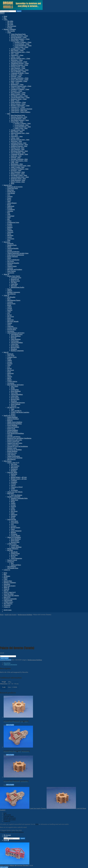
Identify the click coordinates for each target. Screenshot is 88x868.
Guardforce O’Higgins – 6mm (20, 169)
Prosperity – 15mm (16, 91)
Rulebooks (10, 243)
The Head (14, 282)
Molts (13, 183)
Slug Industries (12, 566)
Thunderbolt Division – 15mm (20, 63)
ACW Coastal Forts (13, 445)
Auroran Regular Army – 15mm (20, 97)
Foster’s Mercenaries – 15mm (20, 80)
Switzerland (11, 216)
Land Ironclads (12, 519)
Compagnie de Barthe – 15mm (20, 73)
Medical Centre (15, 281)
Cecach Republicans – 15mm (23, 45)
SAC (9, 313)
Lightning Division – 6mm (19, 143)
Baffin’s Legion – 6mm (18, 174)
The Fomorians (12, 26)
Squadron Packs (12, 245)
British (9, 247)
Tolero (9, 325)
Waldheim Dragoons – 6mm (19, 146)
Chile (9, 214)
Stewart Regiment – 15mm (19, 37)
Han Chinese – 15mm (17, 50)
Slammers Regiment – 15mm (19, 36)
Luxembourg (11, 209)
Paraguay (10, 227)
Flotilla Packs (11, 192)
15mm (9, 33)
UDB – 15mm (15, 83)
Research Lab (15, 279)
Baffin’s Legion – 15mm (18, 94)
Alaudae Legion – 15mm (18, 49)
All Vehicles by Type (13, 407)
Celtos (5, 20)
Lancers (13, 485)
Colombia (10, 231)
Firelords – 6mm (16, 157)
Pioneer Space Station (14, 276)
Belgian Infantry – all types (19, 477)
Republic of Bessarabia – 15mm (20, 106)
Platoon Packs (11, 304)
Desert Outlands (16, 404)
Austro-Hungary (12, 203)
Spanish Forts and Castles (15, 443)
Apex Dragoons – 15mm (18, 68)
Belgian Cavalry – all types (19, 479)
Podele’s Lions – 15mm (21, 47)
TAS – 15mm (15, 54)
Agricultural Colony (17, 334)
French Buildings (12, 425)
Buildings (14, 471)
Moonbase (14, 349)
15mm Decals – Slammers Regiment (22, 109)
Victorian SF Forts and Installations (18, 446)
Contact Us (7, 570)
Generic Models (16, 536)
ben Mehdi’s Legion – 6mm (19, 175)
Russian (13, 557)
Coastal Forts (15, 545)
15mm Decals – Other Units (19, 110)
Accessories (11, 239)
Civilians (14, 484)
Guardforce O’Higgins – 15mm (20, 89)
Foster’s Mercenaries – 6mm (19, 161)
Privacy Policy (4, 832)
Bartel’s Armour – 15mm (18, 104)
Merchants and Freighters (15, 269)
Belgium (10, 208)
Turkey (9, 221)
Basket (6, 578)
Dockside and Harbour (14, 437)
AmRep (10, 307)
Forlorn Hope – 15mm (17, 41)
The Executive (15, 466)
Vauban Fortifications (14, 456)
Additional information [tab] (10, 665)
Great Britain (11, 193)
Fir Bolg (10, 28)
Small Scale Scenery (10, 416)
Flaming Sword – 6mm (18, 148)
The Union (14, 464)
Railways (10, 420)
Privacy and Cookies (10, 820)
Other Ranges (8, 461)
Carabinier (14, 480)
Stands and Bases (16, 565)
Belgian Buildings (13, 432)
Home (5, 16)
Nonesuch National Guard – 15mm (21, 86)
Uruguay (10, 226)
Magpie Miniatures (13, 549)
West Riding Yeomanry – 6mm (20, 120)
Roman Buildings (12, 451)
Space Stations (12, 271)
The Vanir (10, 23)
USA (9, 195)
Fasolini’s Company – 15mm (23, 42)
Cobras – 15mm (15, 57)
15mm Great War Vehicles (15, 492)
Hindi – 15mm (15, 101)
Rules (9, 299)
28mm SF (6, 274)
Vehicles (10, 291)
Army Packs (11, 355)
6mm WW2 (11, 493)
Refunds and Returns (10, 818)
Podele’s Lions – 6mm (21, 128)
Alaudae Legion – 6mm (18, 130)
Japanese (10, 265)
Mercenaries (14, 467)
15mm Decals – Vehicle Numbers (21, 112)
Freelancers (14, 469)
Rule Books (14, 552)
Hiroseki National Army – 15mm (20, 58)
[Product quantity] (8, 656)
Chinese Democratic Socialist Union (18, 253)
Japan (9, 201)
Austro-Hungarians (16, 558)
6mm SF (6, 352)
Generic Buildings (16, 547)
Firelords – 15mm (16, 76)
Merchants (10, 235)
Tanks (13, 409)
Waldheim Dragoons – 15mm (19, 65)
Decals (13, 518)
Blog (5, 18)
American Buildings (13, 427)
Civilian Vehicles (12, 328)
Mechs (9, 378)
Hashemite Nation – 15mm (19, 99)
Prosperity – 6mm (16, 170)
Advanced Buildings (17, 342)
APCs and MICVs (16, 411)
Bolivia (9, 229)
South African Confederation (16, 255)
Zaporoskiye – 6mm (17, 136)
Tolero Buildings (16, 339)
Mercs (9, 375)
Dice (12, 563)
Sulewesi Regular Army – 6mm (20, 133)
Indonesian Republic (13, 263)
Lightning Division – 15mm (19, 62)
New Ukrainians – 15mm (18, 93)
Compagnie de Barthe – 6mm (19, 154)
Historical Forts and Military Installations (19, 438)
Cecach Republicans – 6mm (23, 127)
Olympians (14, 534)
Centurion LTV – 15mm (18, 107)
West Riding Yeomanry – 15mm (20, 39)
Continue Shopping (6, 660)
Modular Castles (12, 448)
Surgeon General (12, 560)
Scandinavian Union (13, 222)
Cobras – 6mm (15, 138)
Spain (9, 218)
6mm (9, 114)
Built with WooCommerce (16, 832)
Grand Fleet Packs (13, 188)
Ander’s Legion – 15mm (18, 88)
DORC (13, 388)
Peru (9, 213)
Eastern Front (11, 429)
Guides (13, 489)
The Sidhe (10, 21)
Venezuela (10, 232)
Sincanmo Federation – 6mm (19, 159)
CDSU (9, 312)
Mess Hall (14, 286)
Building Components (14, 292)
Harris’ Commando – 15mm (19, 81)
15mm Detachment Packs (18, 34)
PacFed (9, 315)
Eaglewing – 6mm (16, 156)
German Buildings (13, 430)
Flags (9, 240)
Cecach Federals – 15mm (22, 44)
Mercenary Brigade (13, 321)
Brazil (9, 205)
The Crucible (11, 31)
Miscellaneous (11, 294)
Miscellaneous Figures (14, 300)
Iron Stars (10, 550)
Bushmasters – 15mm (17, 84)
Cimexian (10, 268)
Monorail (14, 338)
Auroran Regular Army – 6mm (20, 177)
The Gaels (10, 24)
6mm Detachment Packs (18, 115)
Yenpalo (10, 323)
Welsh (9, 258)
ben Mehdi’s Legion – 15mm (19, 96)
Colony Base (15, 344)
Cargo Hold (14, 284)
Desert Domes (15, 346)
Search (19, 11)
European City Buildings (14, 450)
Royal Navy (14, 555)
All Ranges (7, 576)
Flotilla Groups (15, 553)
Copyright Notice (9, 816)
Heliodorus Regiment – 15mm (20, 70)
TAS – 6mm (14, 135)
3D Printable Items (13, 568)
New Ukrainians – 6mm (18, 172)
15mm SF (6, 295)
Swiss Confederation (13, 260)
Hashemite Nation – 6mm (18, 179)
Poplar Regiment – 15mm (18, 102)
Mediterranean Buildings (15, 424)
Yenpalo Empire (12, 266)
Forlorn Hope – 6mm (17, 122)
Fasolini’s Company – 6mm (23, 123)
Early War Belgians (17, 495)
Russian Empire (15, 527)
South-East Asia (12, 453)
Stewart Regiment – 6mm (18, 119)
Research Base (15, 347)
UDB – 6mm (15, 162)
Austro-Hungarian (16, 531)
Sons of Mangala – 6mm (18, 153)
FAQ (5, 813)
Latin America (11, 454)
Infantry (10, 380)
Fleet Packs (11, 190)
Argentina (10, 211)
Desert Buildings (16, 336)
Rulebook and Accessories (15, 187)
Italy (9, 219)
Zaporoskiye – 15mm (17, 55)
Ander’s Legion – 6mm (18, 167)
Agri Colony (15, 386)
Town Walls (14, 393)
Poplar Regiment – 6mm (18, 180)
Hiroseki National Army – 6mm (20, 140)
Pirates (9, 234)
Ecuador (10, 224)
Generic (10, 237)
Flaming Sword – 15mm (18, 67)
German (10, 250)
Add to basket (4, 658)
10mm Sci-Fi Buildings (14, 537)
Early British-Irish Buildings (16, 433)
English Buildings (12, 417)
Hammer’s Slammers (10, 29)
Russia (9, 200)
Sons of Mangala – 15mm (18, 71)
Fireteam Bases (12, 330)
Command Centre (16, 278)
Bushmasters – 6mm (17, 164)
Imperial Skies (8, 185)
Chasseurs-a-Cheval (17, 487)
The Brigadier (11, 297)
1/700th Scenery (12, 544)
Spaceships (7, 242)
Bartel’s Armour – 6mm (18, 182)
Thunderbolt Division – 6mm (19, 144)
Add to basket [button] (10, 725)
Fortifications (15, 341)
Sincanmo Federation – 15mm (20, 78)
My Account (7, 815)
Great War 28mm (12, 472)
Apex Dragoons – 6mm (18, 149)
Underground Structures (18, 403)
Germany (10, 196)
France (9, 198)
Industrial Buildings (13, 419)
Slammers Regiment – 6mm (19, 117)
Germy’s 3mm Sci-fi (13, 463)
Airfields (10, 435)
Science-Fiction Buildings (15, 458)
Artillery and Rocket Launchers (20, 412)
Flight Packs (15, 500)
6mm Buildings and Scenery (15, 385)
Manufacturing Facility (18, 287)
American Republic (13, 248)
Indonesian (10, 320)
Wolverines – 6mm (16, 141)
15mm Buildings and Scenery (16, 333)
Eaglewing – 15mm (17, 75)
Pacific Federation (13, 256)
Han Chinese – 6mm (17, 132)
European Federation (13, 252)
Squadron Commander (14, 497)
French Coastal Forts (13, 441)
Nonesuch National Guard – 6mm (21, 166)
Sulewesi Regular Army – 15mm (20, 52)
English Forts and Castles (15, 440)
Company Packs (12, 357)
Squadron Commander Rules (19, 498)
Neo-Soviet (11, 261)
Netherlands (11, 206)
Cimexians (10, 326)
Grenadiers (14, 482)
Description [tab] (7, 663)
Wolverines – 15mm (17, 60)
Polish (9, 318)
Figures (9, 289)
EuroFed (10, 310)
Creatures (10, 302)
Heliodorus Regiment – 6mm (19, 151)
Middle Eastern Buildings (15, 422)
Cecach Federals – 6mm (21, 125)
